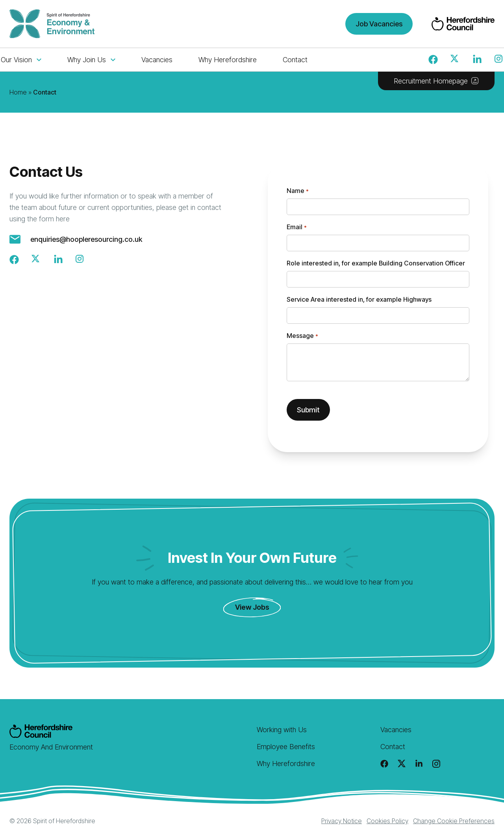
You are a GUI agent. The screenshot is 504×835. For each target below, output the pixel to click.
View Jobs (252, 607)
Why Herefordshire (228, 60)
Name (297, 191)
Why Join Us (91, 60)
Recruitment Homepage (436, 81)
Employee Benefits (286, 747)
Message (302, 336)
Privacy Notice (342, 821)
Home (18, 92)
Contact (295, 60)
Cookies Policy (387, 821)
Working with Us (282, 730)
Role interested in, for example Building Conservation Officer (376, 263)
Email (296, 227)
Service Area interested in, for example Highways (359, 299)
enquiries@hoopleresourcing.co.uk (86, 239)
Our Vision (21, 60)
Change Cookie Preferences (454, 821)
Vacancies (157, 60)
